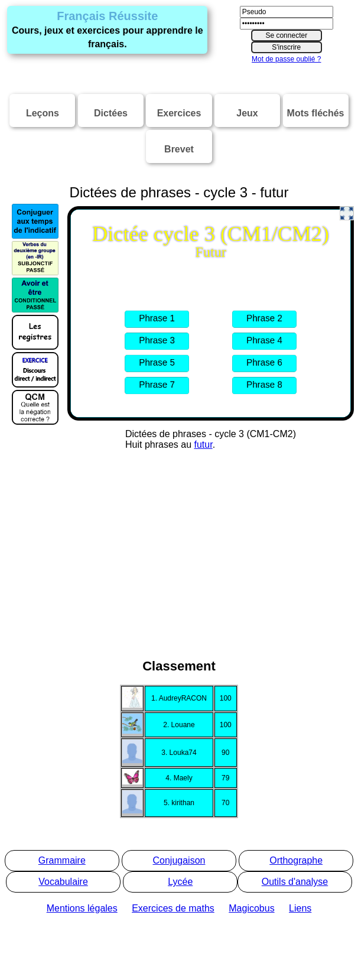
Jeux (247, 113)
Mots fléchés (316, 113)
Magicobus (251, 908)
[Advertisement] (179, 574)
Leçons (43, 113)
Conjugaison (179, 860)
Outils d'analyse (295, 882)
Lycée (180, 882)
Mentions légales (82, 908)
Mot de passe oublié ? (286, 59)
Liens (300, 908)
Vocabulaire (63, 882)
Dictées (111, 113)
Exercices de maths (173, 908)
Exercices (179, 113)
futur (204, 445)
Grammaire (62, 860)
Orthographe (296, 860)
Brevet (179, 149)
